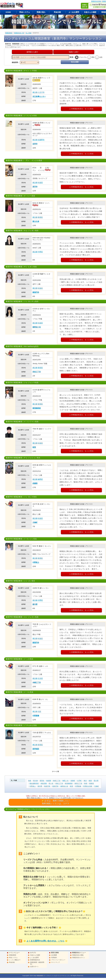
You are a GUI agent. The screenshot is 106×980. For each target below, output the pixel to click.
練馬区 (40, 479)
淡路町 (73, 781)
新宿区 (40, 217)
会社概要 (54, 955)
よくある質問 (74, 12)
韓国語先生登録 (96, 1)
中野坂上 (36, 562)
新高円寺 (36, 292)
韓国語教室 (9, 33)
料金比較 (57, 12)
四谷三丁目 (37, 372)
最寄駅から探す (32, 52)
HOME (8, 12)
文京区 (40, 678)
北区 (40, 711)
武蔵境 (35, 483)
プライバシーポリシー (58, 960)
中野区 (40, 252)
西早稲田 (36, 749)
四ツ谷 (51, 783)
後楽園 (49, 781)
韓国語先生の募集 (78, 955)
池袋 (30, 781)
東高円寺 (47, 786)
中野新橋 (36, 716)
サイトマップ (55, 962)
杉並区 (40, 183)
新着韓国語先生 (35, 960)
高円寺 (35, 187)
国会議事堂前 (34, 783)
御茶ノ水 (66, 781)
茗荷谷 (42, 781)
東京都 (35, 92)
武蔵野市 (41, 140)
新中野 (35, 604)
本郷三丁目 (37, 682)
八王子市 (41, 92)
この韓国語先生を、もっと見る (81, 109)
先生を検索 (75, 62)
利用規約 (54, 958)
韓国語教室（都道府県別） (37, 963)
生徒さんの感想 (90, 12)
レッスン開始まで (15, 960)
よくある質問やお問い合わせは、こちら (45, 941)
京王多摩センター (39, 96)
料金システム (25, 12)
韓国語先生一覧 (19, 33)
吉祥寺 (35, 144)
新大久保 (36, 221)
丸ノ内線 (29, 33)
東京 (85, 781)
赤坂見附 (44, 783)
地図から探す (74, 52)
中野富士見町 (88, 786)
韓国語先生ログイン (79, 958)
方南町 (35, 522)
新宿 (86, 783)
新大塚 (36, 781)
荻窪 (34, 447)
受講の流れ (41, 12)
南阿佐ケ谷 (37, 327)
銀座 (90, 781)
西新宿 (92, 783)
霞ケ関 (96, 781)
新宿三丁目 (78, 783)
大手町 (79, 781)
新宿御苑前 (37, 408)
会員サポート (34, 967)
